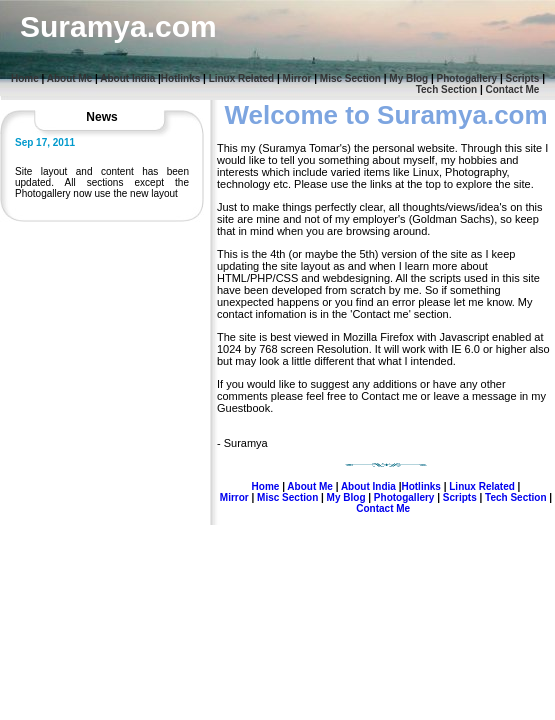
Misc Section (350, 78)
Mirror (297, 78)
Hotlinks (180, 78)
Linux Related (242, 78)
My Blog (408, 78)
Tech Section (447, 89)
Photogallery (467, 78)
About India (127, 78)
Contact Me (513, 89)
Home (25, 78)
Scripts (523, 78)
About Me (70, 78)
